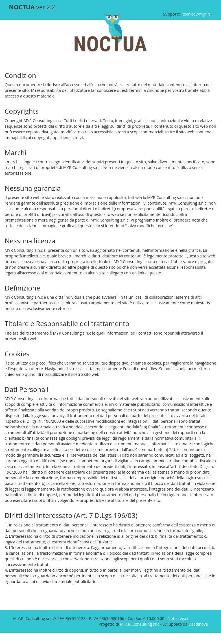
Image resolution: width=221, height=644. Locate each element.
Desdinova (198, 624)
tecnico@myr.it (196, 14)
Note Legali (178, 618)
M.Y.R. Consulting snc (140, 624)
